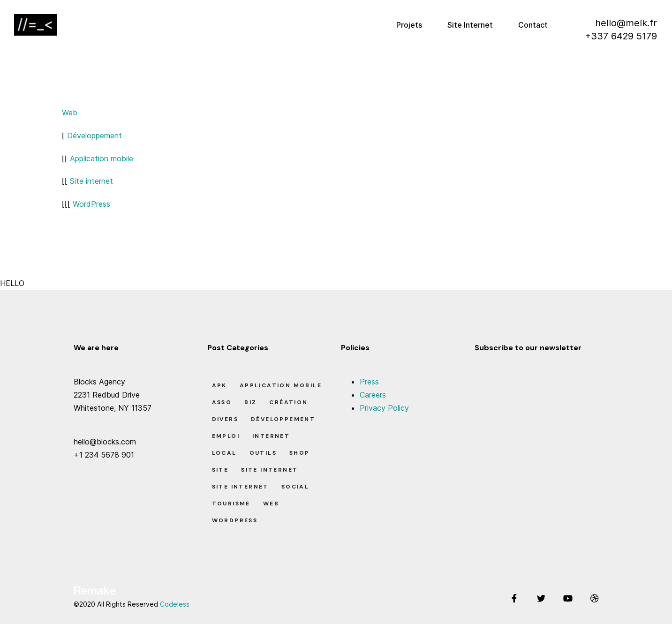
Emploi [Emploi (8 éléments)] (226, 436)
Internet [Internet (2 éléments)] (271, 436)
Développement (94, 135)
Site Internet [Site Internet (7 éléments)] (240, 487)
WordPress (91, 204)
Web (70, 113)
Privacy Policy (384, 408)
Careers (373, 395)
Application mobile (102, 158)
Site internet (91, 181)
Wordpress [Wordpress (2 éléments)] (235, 520)
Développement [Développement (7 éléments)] (283, 419)
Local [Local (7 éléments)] (224, 453)
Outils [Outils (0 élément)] (263, 453)
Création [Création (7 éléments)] (288, 402)
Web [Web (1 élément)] (271, 504)
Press (369, 382)
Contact (533, 25)
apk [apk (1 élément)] (219, 385)
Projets (409, 25)
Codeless (175, 604)
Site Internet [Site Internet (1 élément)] (269, 470)
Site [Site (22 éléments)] (220, 470)
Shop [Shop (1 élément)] (300, 453)
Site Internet (470, 25)
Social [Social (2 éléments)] (295, 487)
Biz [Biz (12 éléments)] (250, 402)
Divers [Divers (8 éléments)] (225, 419)
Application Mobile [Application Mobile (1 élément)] (281, 385)
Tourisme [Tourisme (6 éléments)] (231, 504)
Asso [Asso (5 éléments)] (222, 402)
